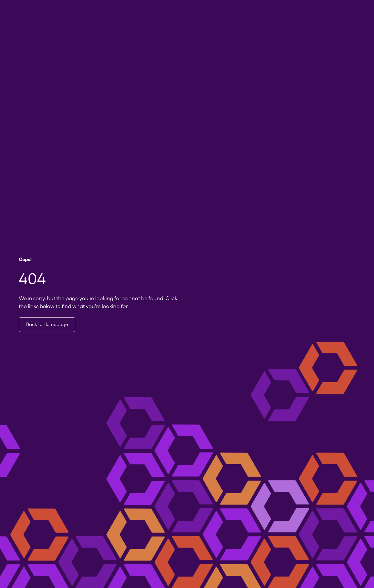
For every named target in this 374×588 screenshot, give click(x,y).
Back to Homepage (47, 324)
